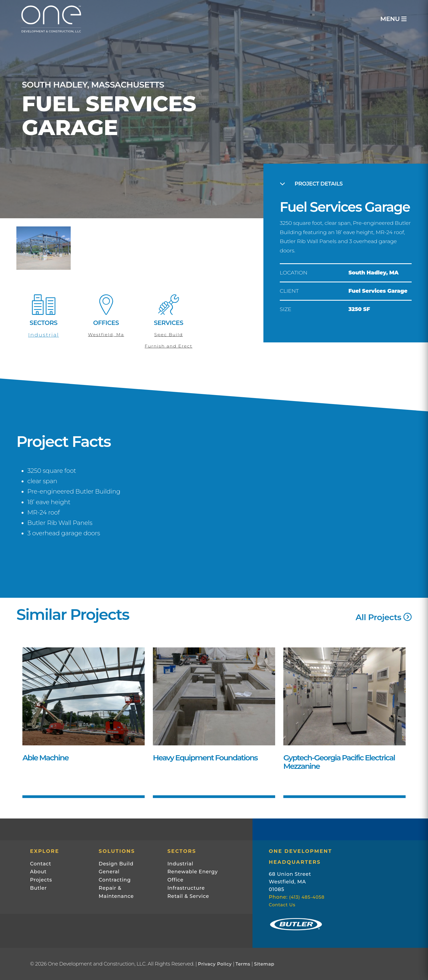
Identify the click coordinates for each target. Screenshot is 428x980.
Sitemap (264, 964)
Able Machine (45, 758)
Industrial (44, 335)
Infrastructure (186, 888)
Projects (41, 880)
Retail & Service (188, 896)
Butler (38, 888)
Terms (243, 964)
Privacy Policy (215, 964)
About (38, 872)
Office (175, 880)
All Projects (384, 617)
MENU (393, 19)
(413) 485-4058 (307, 897)
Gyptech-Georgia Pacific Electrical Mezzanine (339, 762)
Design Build (116, 864)
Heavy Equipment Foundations (205, 758)
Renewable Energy (193, 872)
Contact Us (282, 905)
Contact (41, 864)
